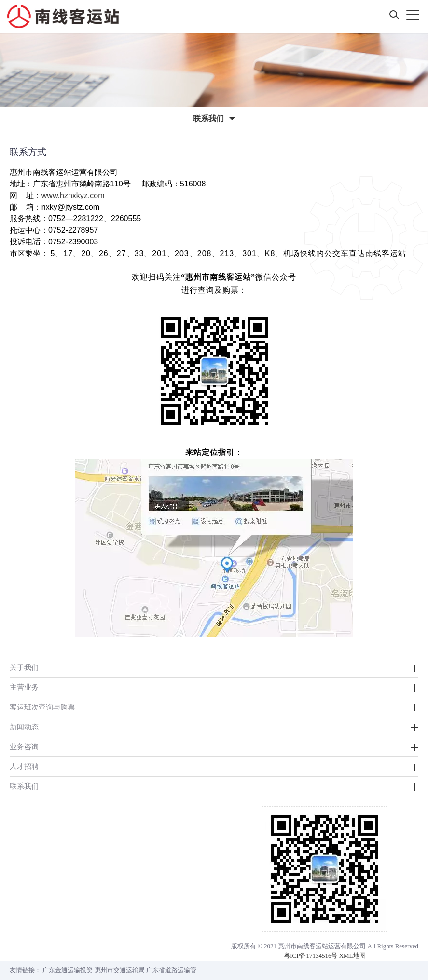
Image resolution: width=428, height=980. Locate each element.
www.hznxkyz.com (73, 195)
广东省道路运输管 (171, 970)
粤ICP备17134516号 (311, 956)
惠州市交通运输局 (120, 970)
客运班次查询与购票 (42, 707)
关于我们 (24, 667)
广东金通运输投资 (68, 970)
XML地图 (352, 956)
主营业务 (24, 687)
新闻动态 (24, 727)
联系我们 (24, 786)
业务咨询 (24, 746)
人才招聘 (24, 766)
